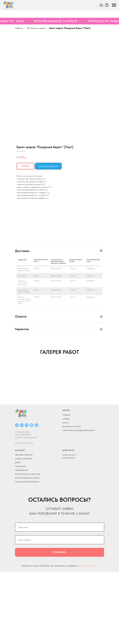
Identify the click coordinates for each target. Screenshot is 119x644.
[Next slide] (113, 397)
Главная (19, 28)
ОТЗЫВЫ (66, 491)
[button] (101, 5)
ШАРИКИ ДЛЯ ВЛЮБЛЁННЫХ (27, 554)
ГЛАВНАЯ (66, 487)
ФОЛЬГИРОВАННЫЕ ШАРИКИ (27, 550)
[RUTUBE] (27, 497)
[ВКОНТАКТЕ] (17, 497)
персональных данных (88, 638)
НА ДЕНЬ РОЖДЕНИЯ (24, 531)
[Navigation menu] (114, 5)
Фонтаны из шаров (36, 28)
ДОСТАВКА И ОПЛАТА (72, 499)
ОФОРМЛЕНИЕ (21, 543)
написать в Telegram (48, 166)
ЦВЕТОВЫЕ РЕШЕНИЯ (24, 527)
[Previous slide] (6, 397)
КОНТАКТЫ (68, 522)
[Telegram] (22, 497)
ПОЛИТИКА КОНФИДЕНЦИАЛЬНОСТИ (79, 503)
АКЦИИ (66, 495)
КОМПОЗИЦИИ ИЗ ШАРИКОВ (28, 546)
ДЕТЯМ (18, 535)
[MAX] (36, 497)
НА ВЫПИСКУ (21, 539)
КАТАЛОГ (20, 522)
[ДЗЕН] (32, 497)
